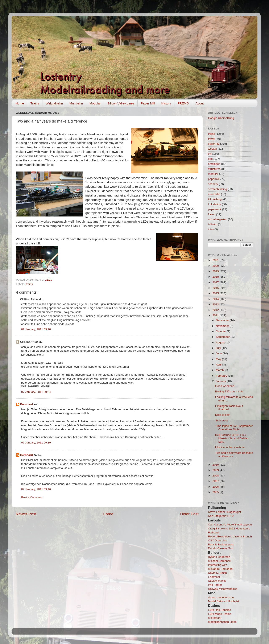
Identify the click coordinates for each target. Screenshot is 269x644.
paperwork (215, 209)
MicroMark (215, 618)
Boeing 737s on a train (229, 391)
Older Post (189, 514)
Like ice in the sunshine (230, 447)
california (214, 144)
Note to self (222, 415)
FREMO (183, 103)
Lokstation (215, 204)
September (223, 337)
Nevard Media (217, 581)
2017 (216, 282)
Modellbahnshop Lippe (222, 622)
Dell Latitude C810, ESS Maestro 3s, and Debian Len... (232, 438)
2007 (216, 481)
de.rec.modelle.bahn (221, 597)
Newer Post (26, 514)
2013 (216, 304)
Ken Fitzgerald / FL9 (221, 516)
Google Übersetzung (221, 118)
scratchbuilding (218, 189)
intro (211, 229)
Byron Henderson (219, 557)
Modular (95, 103)
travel (212, 139)
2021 (216, 260)
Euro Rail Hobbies (220, 610)
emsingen (214, 164)
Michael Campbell (219, 561)
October (221, 331)
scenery (213, 184)
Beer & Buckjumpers (221, 544)
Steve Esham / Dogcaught (225, 512)
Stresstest (222, 420)
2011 (216, 315)
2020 (216, 266)
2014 (216, 299)
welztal (212, 149)
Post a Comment (32, 497)
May (219, 359)
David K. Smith (217, 573)
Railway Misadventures (223, 589)
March (220, 370)
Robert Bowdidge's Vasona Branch (230, 536)
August (221, 342)
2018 (216, 277)
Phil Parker (215, 585)
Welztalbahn (54, 103)
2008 (216, 476)
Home (20, 103)
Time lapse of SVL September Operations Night (234, 428)
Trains (35, 103)
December (223, 320)
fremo (212, 214)
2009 (216, 470)
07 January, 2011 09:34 (36, 392)
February (222, 376)
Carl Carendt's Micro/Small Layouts (230, 525)
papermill (214, 179)
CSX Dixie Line (218, 540)
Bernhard (26, 404)
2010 (216, 465)
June (219, 353)
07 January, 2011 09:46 (36, 489)
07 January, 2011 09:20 (36, 329)
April (219, 365)
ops (210, 159)
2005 (216, 492)
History (166, 103)
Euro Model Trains (220, 614)
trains (29, 284)
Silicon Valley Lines (121, 103)
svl (210, 154)
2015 (216, 293)
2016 (216, 288)
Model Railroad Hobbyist (224, 601)
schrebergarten (218, 219)
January (221, 381)
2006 (216, 487)
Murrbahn (76, 103)
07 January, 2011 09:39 (36, 443)
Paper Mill (148, 103)
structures (214, 169)
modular (213, 174)
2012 (216, 310)
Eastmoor (214, 577)
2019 (216, 271)
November (223, 326)
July (219, 348)
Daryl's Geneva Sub (221, 548)
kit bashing (215, 199)
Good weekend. (225, 386)
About (200, 103)
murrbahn (214, 194)
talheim (213, 224)
